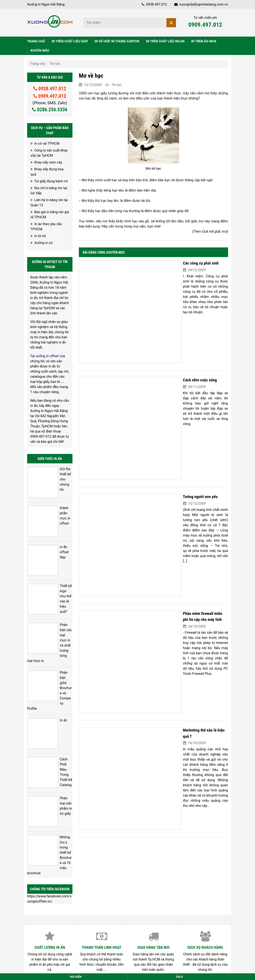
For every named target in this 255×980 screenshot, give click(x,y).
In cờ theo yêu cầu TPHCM (52, 841)
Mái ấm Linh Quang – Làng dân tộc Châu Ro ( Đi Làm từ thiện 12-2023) (85, 836)
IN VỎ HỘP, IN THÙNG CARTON (117, 40)
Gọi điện (76, 977)
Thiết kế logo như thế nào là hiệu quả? (58, 538)
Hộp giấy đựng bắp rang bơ (52, 824)
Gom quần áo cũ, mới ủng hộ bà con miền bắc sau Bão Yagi (77, 813)
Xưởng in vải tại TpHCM (50, 859)
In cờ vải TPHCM (47, 143)
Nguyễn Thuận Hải (179, 897)
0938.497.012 (154, 4)
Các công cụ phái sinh (149, 262)
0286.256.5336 (50, 109)
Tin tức (55, 63)
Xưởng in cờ (43, 242)
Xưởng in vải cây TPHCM (51, 847)
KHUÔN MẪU (40, 50)
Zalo (179, 977)
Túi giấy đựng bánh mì (51, 180)
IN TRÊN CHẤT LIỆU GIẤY (70, 40)
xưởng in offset (47, 355)
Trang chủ (38, 63)
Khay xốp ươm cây (48, 161)
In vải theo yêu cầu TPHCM (52, 853)
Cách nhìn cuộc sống (148, 325)
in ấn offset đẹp (57, 512)
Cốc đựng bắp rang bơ (49, 818)
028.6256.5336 (57, 922)
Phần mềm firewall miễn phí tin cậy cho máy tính (171, 449)
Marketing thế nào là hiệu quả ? (157, 512)
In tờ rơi (40, 235)
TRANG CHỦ (36, 40)
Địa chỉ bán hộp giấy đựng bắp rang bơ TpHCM (67, 830)
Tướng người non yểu (149, 387)
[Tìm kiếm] (171, 23)
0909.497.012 (205, 25)
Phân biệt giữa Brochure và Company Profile (58, 588)
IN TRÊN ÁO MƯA (204, 40)
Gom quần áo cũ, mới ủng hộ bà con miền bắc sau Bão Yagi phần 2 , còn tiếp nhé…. (94, 807)
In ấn (49, 605)
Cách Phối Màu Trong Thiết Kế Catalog (57, 631)
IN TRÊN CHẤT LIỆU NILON (165, 40)
